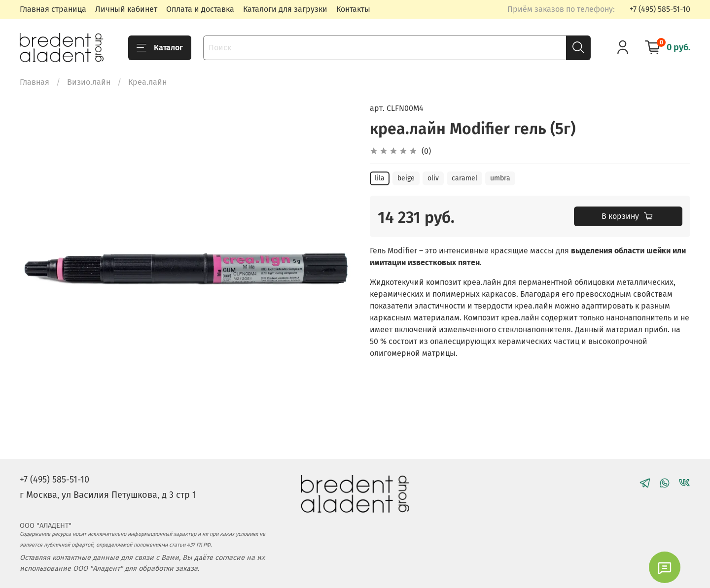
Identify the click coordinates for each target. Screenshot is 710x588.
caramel (464, 178)
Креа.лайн (147, 82)
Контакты (353, 9)
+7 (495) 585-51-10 (660, 9)
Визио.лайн (89, 82)
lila (380, 178)
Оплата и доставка (200, 9)
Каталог (160, 48)
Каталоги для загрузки (285, 9)
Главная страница (53, 9)
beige (406, 178)
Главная (35, 82)
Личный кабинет (126, 9)
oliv (433, 178)
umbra (500, 178)
